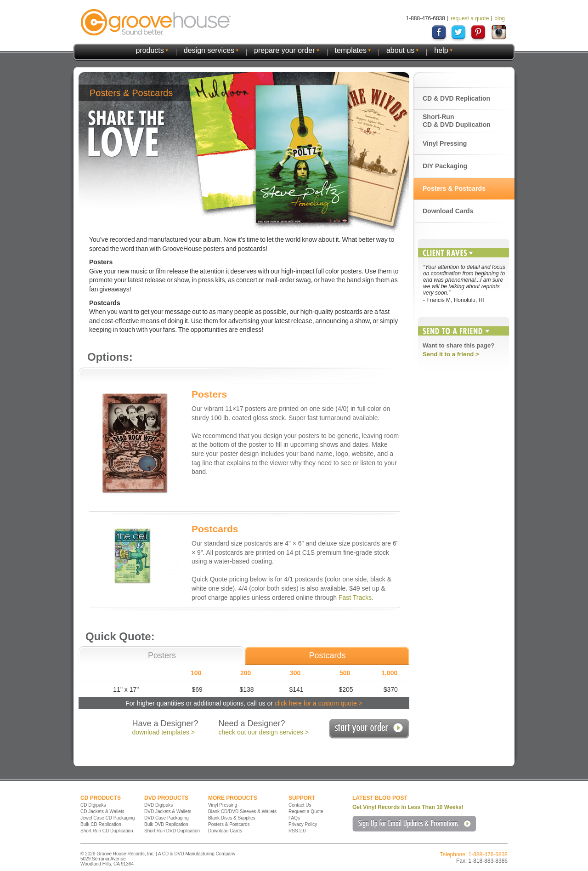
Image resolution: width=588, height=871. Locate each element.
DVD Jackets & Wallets (168, 811)
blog (500, 18)
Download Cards (448, 211)
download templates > (163, 732)
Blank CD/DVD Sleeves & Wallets (242, 811)
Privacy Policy (303, 824)
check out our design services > (264, 732)
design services (209, 50)
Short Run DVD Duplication (172, 831)
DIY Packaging (445, 166)
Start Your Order (369, 729)
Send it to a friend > (451, 354)
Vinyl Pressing (445, 143)
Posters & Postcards (454, 188)
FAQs (294, 818)
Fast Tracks (355, 598)
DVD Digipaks (158, 805)
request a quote (470, 18)
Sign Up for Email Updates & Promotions (414, 824)
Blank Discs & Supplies (232, 818)
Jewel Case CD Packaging (107, 818)
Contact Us (300, 805)
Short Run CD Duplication (107, 831)
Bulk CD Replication (101, 824)
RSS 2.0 (297, 831)
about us (400, 50)
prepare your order (285, 50)
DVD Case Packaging (167, 818)
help (441, 50)
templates (351, 50)
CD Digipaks (93, 805)
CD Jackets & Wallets (102, 811)
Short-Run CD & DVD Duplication (457, 121)
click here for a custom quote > (319, 703)
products (150, 50)
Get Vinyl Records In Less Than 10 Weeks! (408, 807)
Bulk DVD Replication (166, 824)
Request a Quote (306, 811)
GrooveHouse (156, 22)
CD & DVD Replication (456, 98)
